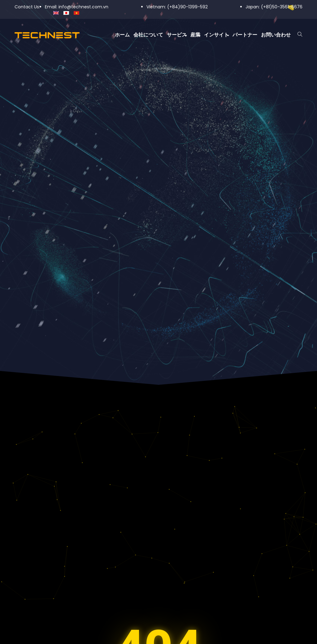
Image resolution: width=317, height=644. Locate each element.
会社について (148, 35)
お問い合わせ (276, 35)
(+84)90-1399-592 (187, 7)
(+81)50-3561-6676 (282, 7)
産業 (195, 35)
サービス (177, 35)
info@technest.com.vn (83, 7)
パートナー (245, 35)
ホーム (122, 35)
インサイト (216, 35)
